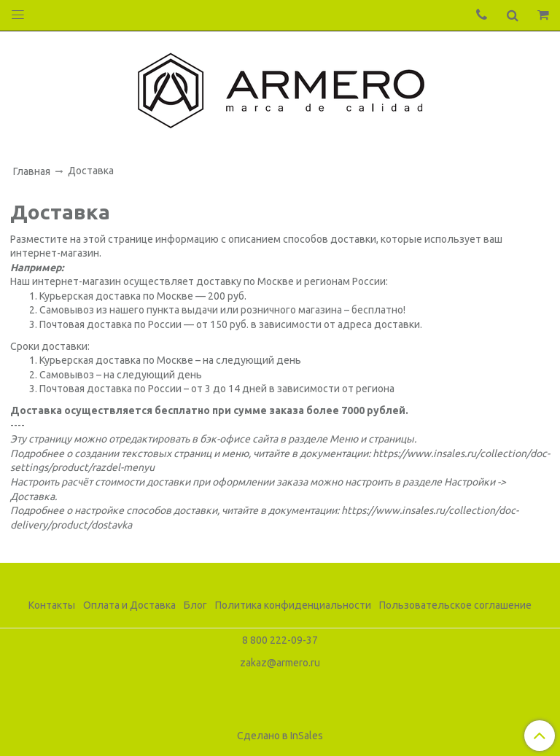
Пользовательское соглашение (455, 605)
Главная (32, 171)
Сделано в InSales (280, 736)
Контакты (52, 605)
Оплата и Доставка (129, 605)
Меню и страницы (372, 439)
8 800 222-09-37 (280, 640)
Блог (195, 605)
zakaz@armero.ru (280, 663)
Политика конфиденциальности (293, 605)
